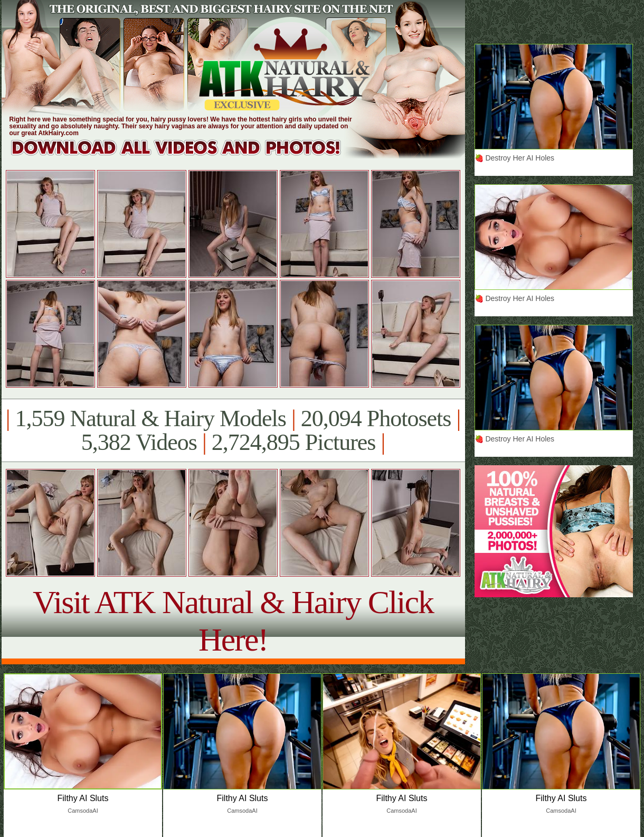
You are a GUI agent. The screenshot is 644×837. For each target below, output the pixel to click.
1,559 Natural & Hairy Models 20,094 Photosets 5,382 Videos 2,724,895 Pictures (233, 430)
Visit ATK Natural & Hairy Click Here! (233, 621)
